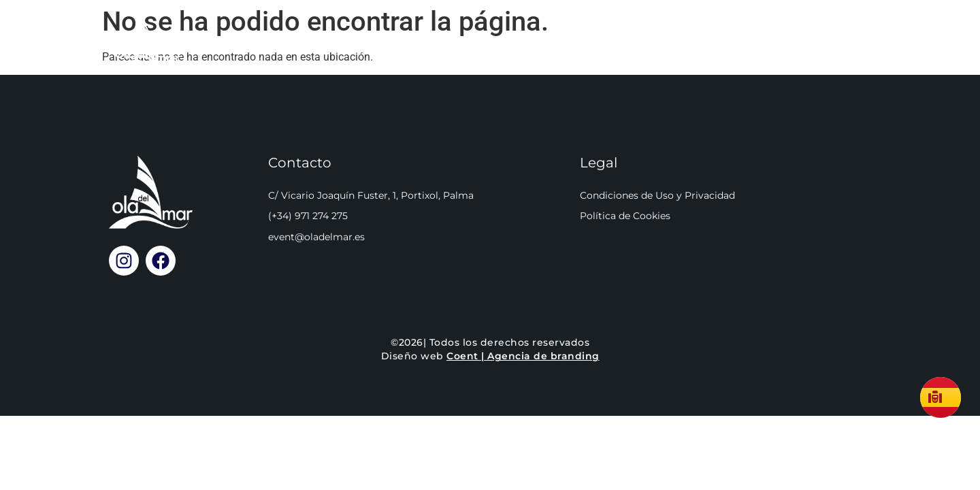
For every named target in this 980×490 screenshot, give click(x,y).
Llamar (821, 40)
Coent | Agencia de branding (523, 356)
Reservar (550, 40)
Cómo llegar (688, 40)
